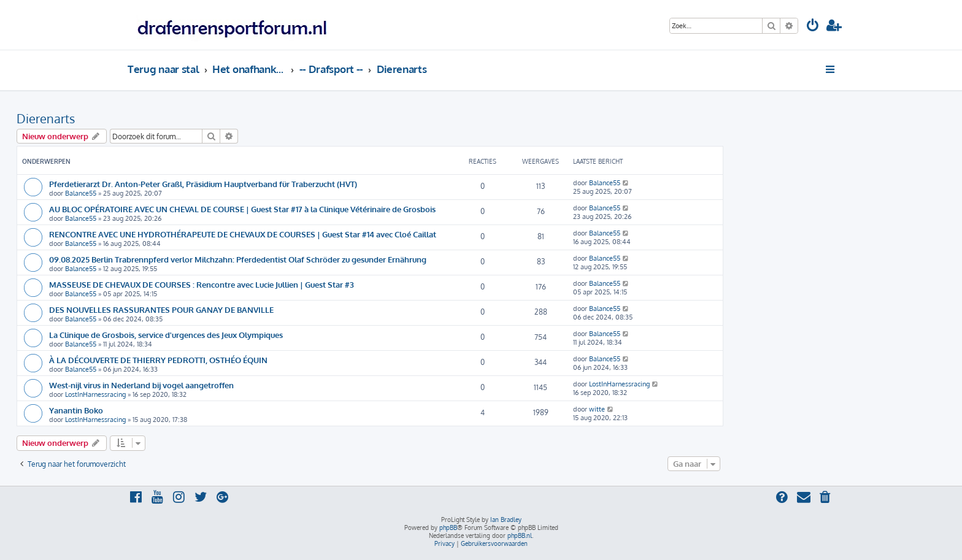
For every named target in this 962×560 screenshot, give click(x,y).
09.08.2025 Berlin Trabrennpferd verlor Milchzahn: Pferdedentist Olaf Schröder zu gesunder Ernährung (238, 259)
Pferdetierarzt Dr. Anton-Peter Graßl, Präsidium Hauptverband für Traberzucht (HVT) (203, 184)
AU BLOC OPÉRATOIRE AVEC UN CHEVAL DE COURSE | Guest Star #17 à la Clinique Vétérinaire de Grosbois (242, 209)
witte (597, 409)
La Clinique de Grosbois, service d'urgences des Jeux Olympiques (166, 335)
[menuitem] (813, 27)
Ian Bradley (506, 520)
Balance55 (81, 193)
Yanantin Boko (76, 410)
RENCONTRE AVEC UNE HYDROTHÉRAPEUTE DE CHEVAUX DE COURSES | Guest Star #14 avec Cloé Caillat (243, 234)
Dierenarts (46, 118)
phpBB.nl (520, 535)
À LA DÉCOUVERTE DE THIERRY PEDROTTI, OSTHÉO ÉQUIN (158, 360)
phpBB (448, 527)
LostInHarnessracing (95, 394)
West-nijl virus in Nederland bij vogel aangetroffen (141, 385)
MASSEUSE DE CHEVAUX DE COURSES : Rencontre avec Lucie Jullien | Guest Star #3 (202, 284)
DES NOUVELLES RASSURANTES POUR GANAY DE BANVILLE (161, 309)
